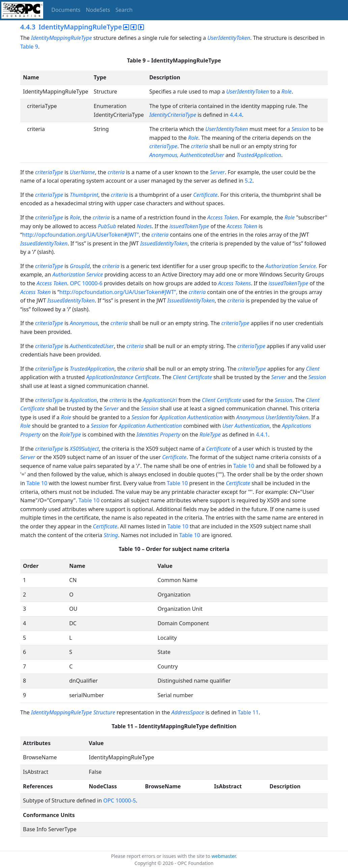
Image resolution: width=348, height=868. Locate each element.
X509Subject (84, 449)
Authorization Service (78, 274)
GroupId (80, 266)
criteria (199, 146)
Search (124, 10)
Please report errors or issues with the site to (161, 856)
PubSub (107, 226)
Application (83, 400)
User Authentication (246, 426)
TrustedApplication (259, 155)
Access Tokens (235, 283)
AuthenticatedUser (202, 155)
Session (300, 129)
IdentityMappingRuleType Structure (73, 712)
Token (250, 226)
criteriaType (163, 146)
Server (217, 172)
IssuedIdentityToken (44, 243)
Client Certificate (192, 377)
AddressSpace (188, 712)
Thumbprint (84, 195)
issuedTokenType (189, 226)
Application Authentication (191, 417)
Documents (66, 10)
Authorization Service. (291, 266)
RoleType (70, 435)
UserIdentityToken (229, 38)
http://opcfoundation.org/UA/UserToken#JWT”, (82, 235)
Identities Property (158, 435)
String (111, 535)
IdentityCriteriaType (173, 115)
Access (234, 226)
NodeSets (98, 10)
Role (286, 91)
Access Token (223, 217)
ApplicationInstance (110, 377)
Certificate (205, 195)
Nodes (144, 226)
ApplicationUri (160, 400)
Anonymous (84, 323)
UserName (82, 172)
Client (313, 369)
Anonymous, (164, 155)
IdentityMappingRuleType (62, 38)
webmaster (224, 856)
